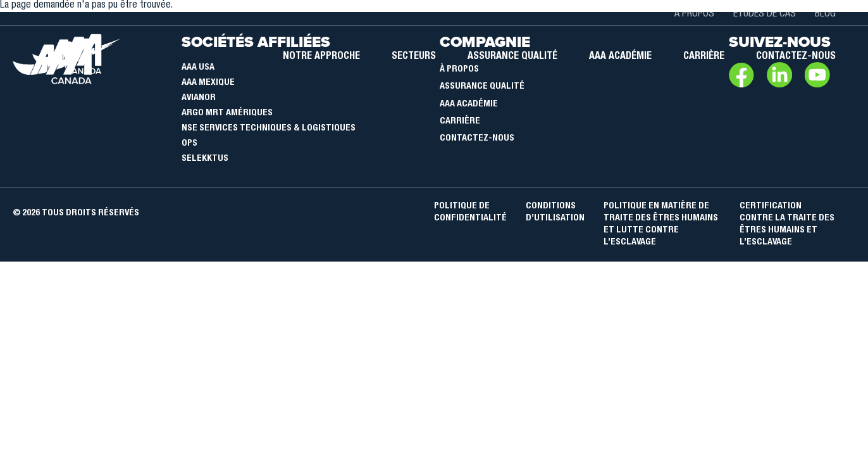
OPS (189, 144)
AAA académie (620, 57)
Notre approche (321, 57)
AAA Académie (469, 104)
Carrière (704, 57)
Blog (825, 15)
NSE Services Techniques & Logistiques (269, 129)
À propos (694, 15)
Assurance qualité (512, 57)
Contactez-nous (796, 57)
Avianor (199, 98)
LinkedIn (779, 75)
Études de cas (765, 15)
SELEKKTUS (205, 159)
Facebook (741, 75)
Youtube (817, 75)
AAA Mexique (208, 83)
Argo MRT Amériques (227, 113)
